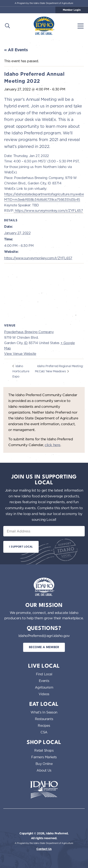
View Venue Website (20, 354)
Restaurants (44, 719)
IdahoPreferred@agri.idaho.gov (44, 636)
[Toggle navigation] (81, 26)
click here (52, 445)
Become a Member (44, 647)
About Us (44, 770)
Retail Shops (44, 750)
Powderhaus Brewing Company (29, 332)
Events (44, 681)
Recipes (44, 726)
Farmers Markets (44, 757)
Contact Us (44, 849)
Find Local (44, 674)
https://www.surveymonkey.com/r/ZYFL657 (48, 211)
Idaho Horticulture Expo (21, 371)
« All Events (16, 50)
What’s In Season (44, 712)
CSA (44, 732)
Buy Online (44, 764)
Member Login (72, 10)
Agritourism (44, 687)
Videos (44, 694)
